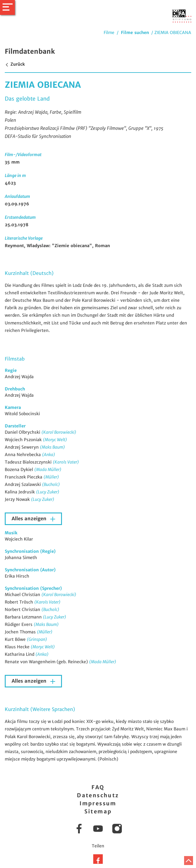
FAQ (98, 787)
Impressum (98, 803)
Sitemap (98, 811)
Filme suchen (135, 33)
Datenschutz (98, 795)
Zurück (15, 64)
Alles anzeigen (30, 519)
